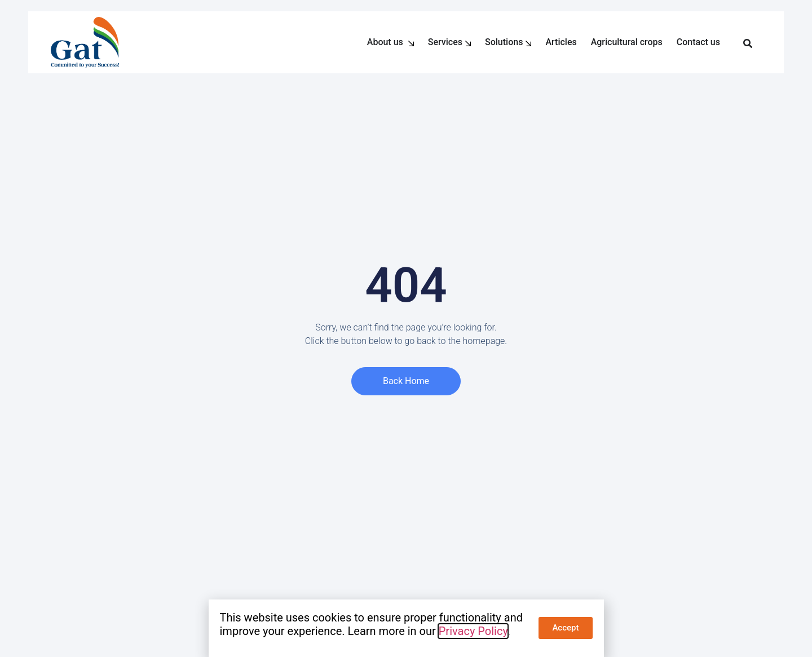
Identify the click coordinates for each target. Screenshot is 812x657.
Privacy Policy (473, 631)
